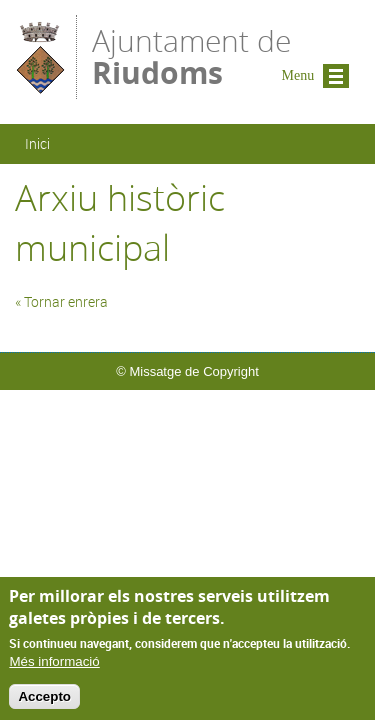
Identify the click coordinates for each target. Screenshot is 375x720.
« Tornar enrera (61, 301)
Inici (37, 143)
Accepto (44, 701)
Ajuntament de (191, 55)
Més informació (54, 667)
